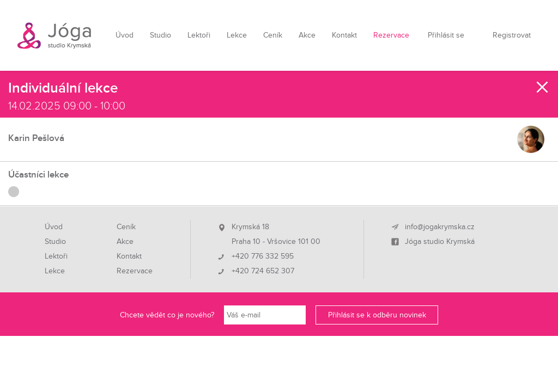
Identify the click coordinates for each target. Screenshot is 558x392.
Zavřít (543, 87)
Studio (160, 35)
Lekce (237, 35)
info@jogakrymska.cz (440, 227)
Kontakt (344, 35)
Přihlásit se (446, 35)
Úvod (125, 35)
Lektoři (199, 35)
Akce (307, 35)
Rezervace (391, 35)
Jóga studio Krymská (440, 242)
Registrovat (512, 35)
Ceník (273, 35)
